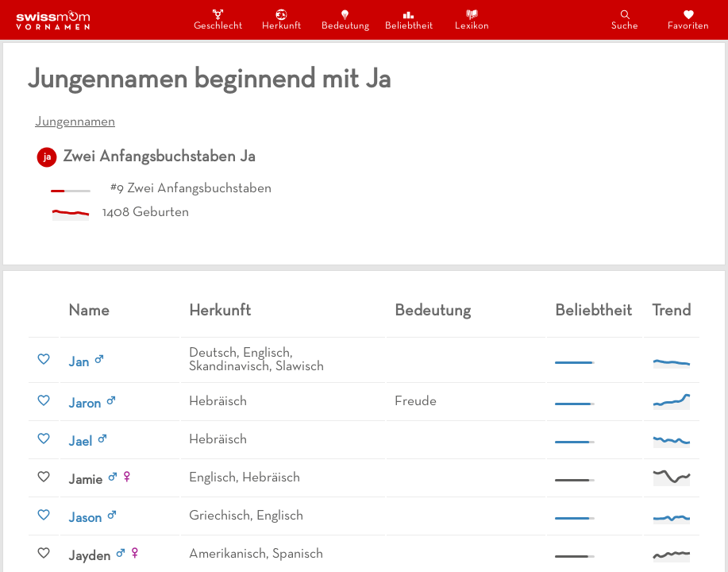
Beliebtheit (409, 19)
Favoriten (688, 19)
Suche (625, 19)
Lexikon (472, 19)
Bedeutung (345, 19)
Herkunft (281, 19)
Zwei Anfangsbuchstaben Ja (159, 157)
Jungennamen (75, 122)
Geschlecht (218, 19)
